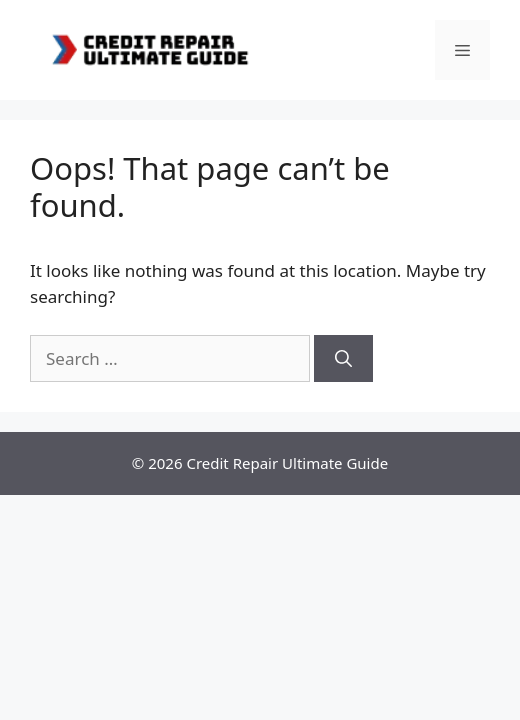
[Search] (343, 359)
